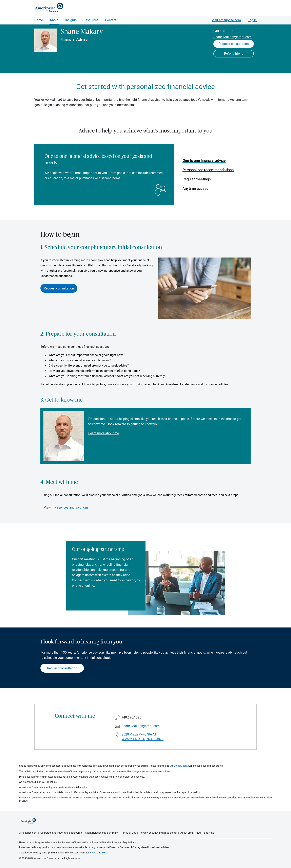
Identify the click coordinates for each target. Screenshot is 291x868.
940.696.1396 (223, 31)
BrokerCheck (181, 766)
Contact (111, 20)
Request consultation (59, 288)
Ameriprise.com (28, 833)
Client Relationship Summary (101, 833)
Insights (71, 20)
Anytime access (195, 188)
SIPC (104, 853)
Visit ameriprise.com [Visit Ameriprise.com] (226, 20)
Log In (252, 20)
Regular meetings (197, 179)
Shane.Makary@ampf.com (232, 37)
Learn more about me (104, 433)
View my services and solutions (66, 507)
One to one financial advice (204, 161)
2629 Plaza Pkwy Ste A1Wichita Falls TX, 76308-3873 (143, 737)
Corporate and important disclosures (61, 833)
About (54, 20)
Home (39, 20)
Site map (209, 833)
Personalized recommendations (208, 170)
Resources (91, 20)
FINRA (93, 853)
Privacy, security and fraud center (158, 833)
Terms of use (129, 833)
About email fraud (191, 833)
